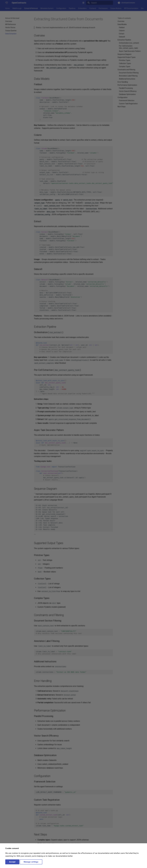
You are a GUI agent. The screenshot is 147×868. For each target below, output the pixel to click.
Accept (12, 862)
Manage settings (31, 862)
